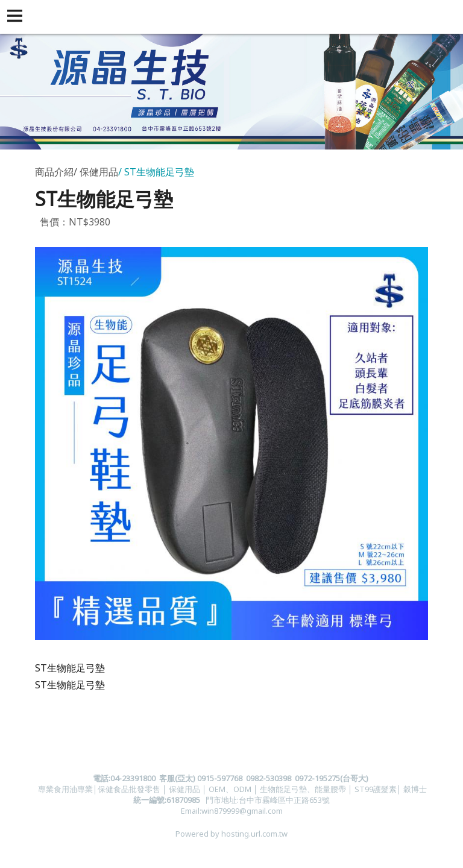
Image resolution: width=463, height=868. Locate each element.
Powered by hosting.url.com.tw (231, 834)
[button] (17, 17)
